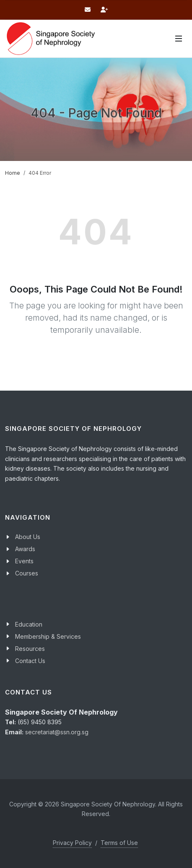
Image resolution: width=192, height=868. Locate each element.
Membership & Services (48, 636)
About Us (28, 537)
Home (13, 173)
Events (24, 561)
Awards (25, 549)
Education (29, 624)
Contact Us (30, 661)
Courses (27, 573)
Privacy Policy (72, 843)
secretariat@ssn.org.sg (57, 732)
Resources (30, 649)
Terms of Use (119, 843)
